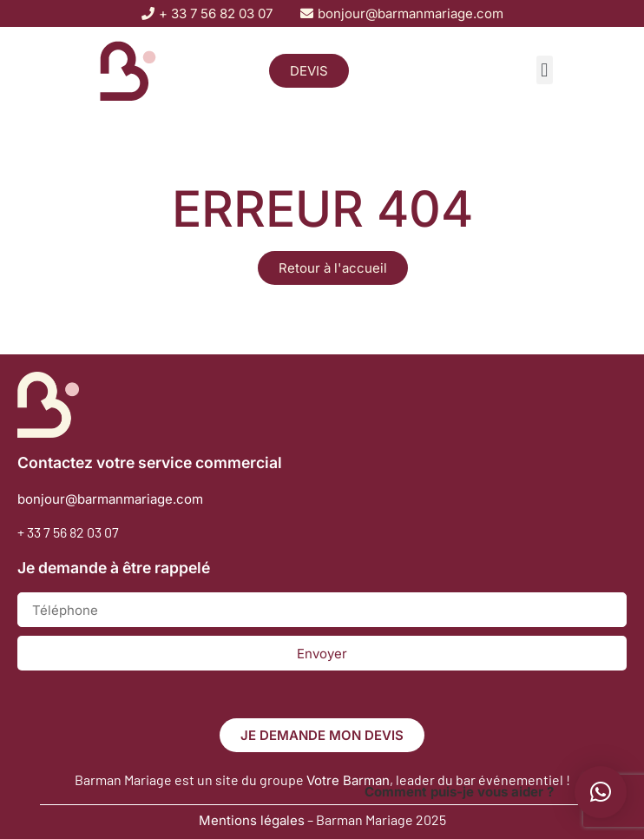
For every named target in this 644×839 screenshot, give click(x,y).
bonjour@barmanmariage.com (110, 499)
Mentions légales (252, 820)
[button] (545, 70)
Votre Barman (348, 780)
